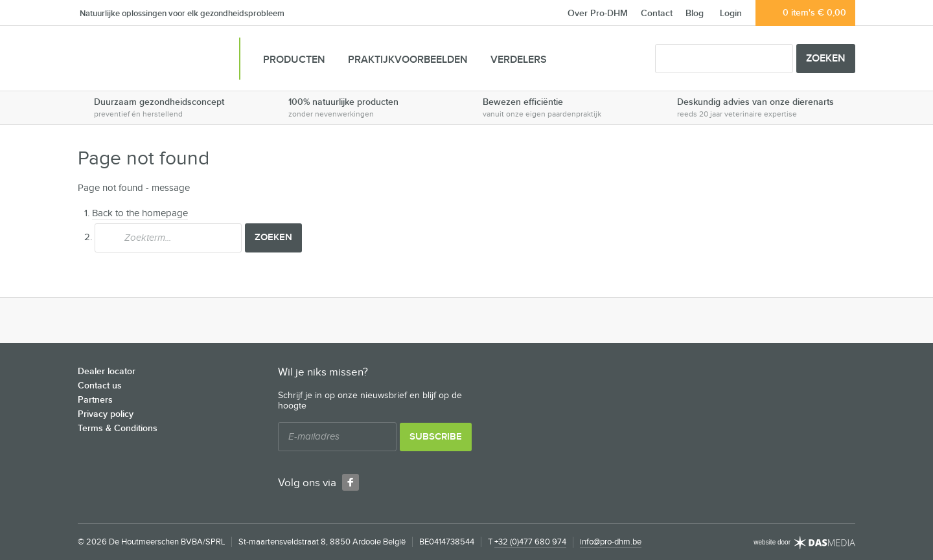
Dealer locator (107, 371)
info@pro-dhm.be (611, 542)
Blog (695, 13)
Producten (294, 60)
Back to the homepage (140, 213)
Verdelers (519, 60)
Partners (95, 400)
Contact (657, 13)
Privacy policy (106, 414)
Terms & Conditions (118, 428)
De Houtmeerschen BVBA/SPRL (146, 60)
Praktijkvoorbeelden (408, 60)
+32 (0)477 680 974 (530, 542)
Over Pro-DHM (598, 13)
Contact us (100, 386)
